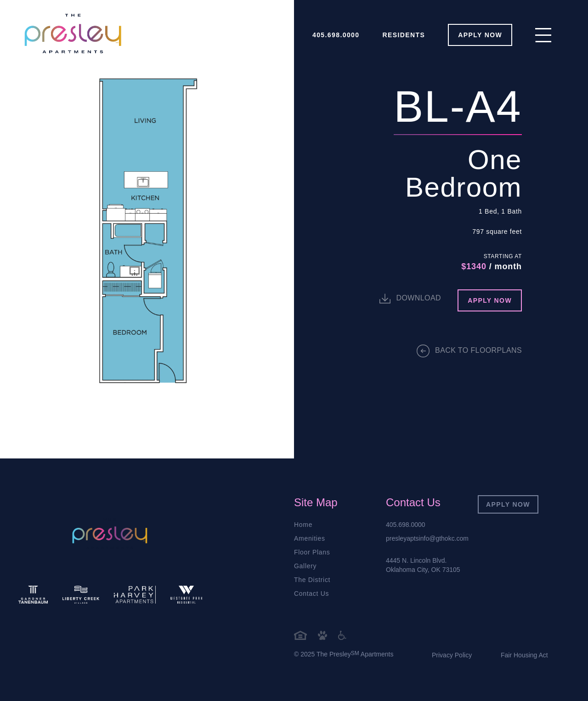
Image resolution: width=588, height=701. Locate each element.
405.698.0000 (336, 35)
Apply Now (508, 504)
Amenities (310, 538)
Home (303, 525)
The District (312, 580)
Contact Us (311, 594)
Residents (404, 35)
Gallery (305, 566)
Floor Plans (312, 552)
